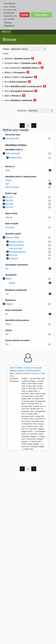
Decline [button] (24, 15)
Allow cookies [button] (41, 15)
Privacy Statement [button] (9, 24)
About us (6, 32)
